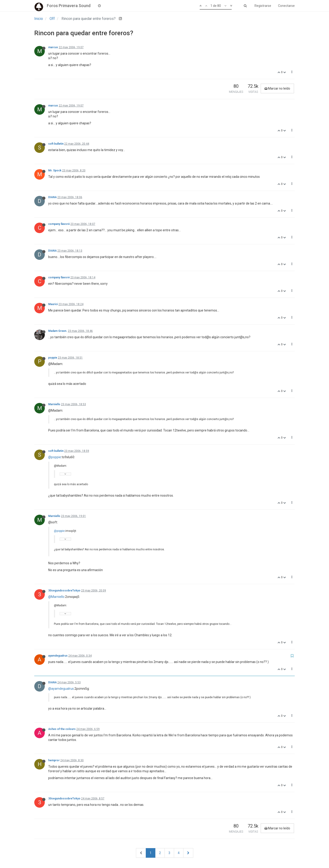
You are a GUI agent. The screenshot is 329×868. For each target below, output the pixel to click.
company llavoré (59, 224)
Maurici (53, 304)
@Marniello (56, 597)
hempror (54, 760)
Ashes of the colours (62, 729)
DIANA (52, 197)
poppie (53, 358)
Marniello (54, 404)
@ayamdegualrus (61, 689)
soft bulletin (56, 144)
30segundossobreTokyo (64, 591)
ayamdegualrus (58, 656)
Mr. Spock (55, 170)
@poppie (55, 457)
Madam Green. (58, 331)
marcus (53, 47)
